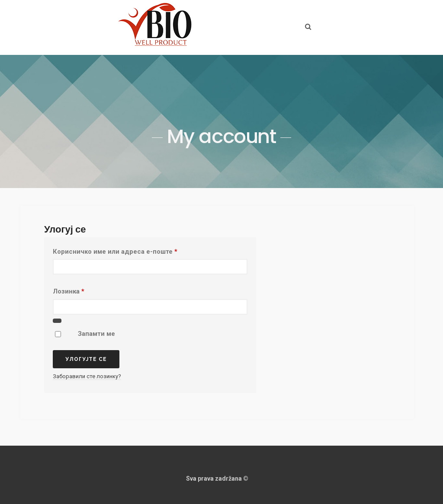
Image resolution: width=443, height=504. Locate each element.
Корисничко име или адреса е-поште (115, 252)
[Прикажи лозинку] (57, 321)
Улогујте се (86, 359)
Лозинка (69, 291)
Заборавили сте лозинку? (87, 376)
